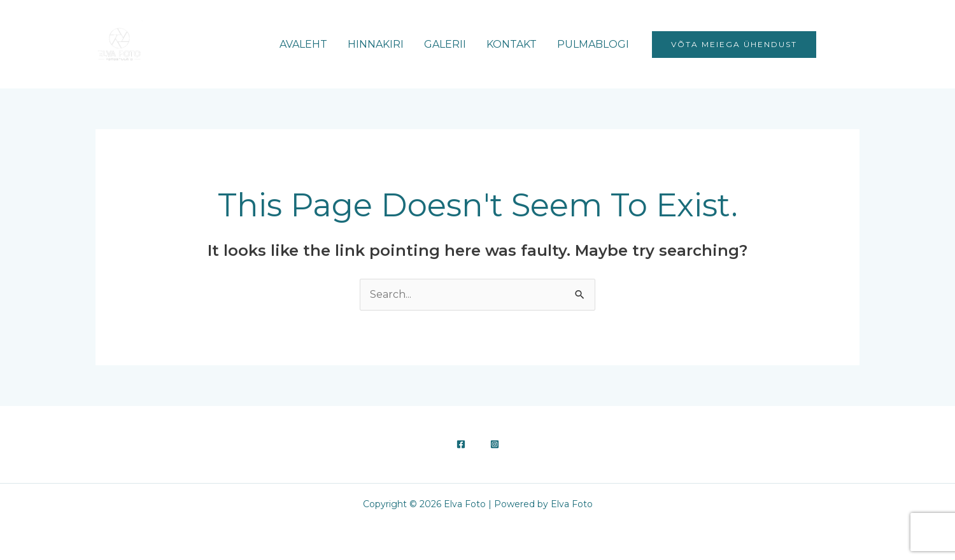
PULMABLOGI (593, 44)
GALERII (445, 44)
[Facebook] (835, 45)
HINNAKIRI (376, 44)
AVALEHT (303, 44)
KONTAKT (512, 44)
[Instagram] (854, 45)
